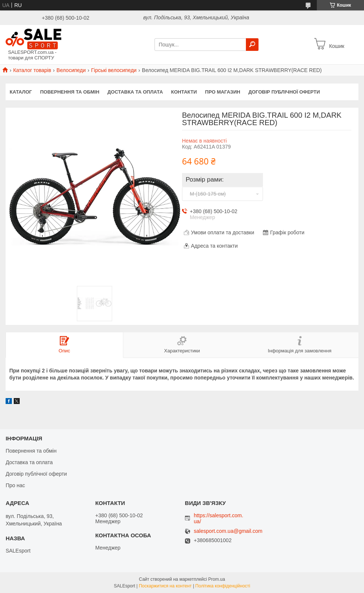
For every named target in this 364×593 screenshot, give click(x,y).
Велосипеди (71, 70)
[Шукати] (252, 45)
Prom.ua (217, 579)
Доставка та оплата (135, 92)
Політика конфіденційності (223, 586)
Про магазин (223, 92)
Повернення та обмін (70, 92)
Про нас (15, 485)
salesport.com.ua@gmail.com (228, 531)
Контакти (184, 92)
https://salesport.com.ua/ (219, 518)
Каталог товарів (32, 70)
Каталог (21, 92)
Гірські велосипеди (114, 70)
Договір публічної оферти (284, 92)
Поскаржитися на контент (165, 586)
